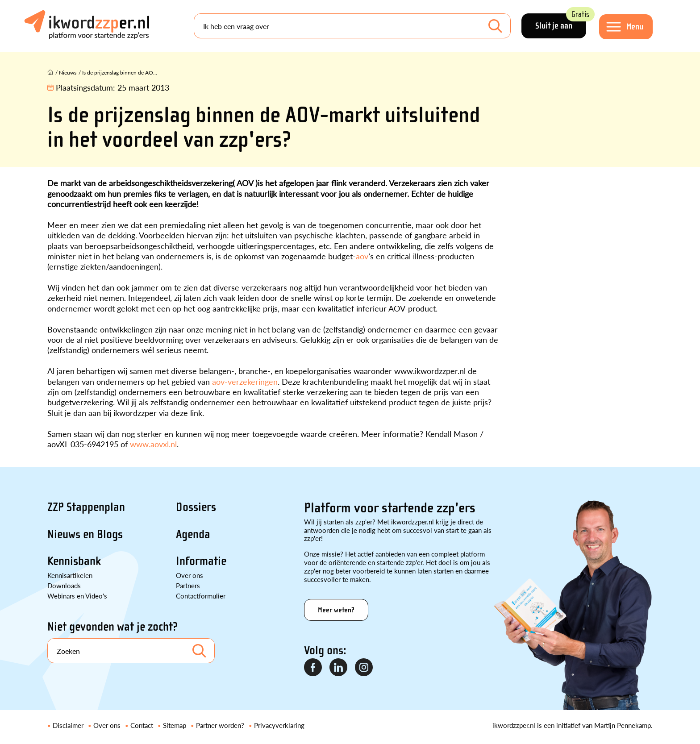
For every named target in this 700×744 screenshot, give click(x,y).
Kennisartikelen (70, 575)
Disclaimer (68, 725)
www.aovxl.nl (153, 444)
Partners (188, 585)
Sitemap (175, 725)
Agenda (193, 534)
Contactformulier (201, 596)
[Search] (352, 26)
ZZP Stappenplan (86, 507)
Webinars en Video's (77, 596)
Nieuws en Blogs (85, 534)
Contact (142, 725)
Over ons (190, 575)
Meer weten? (336, 610)
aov (362, 256)
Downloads (64, 585)
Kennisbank (74, 561)
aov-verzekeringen (245, 381)
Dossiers (196, 507)
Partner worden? (220, 725)
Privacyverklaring (279, 725)
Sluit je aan (561, 22)
